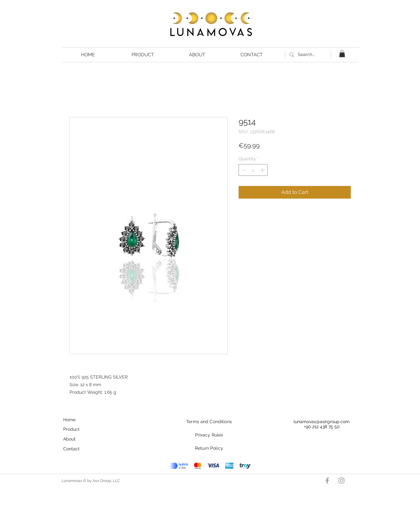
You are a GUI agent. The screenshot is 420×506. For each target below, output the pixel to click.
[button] (342, 54)
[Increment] (263, 170)
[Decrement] (243, 170)
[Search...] (307, 55)
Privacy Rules (209, 435)
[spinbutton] (253, 170)
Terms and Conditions (209, 422)
